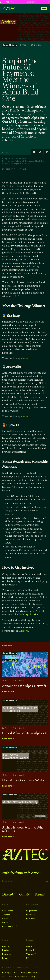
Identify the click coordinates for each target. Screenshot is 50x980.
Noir (27, 624)
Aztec (38, 624)
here (25, 358)
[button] (44, 9)
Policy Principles (29, 973)
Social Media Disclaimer (14, 977)
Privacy (6, 973)
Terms (15, 973)
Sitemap (32, 977)
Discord (24, 631)
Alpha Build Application (25, 615)
